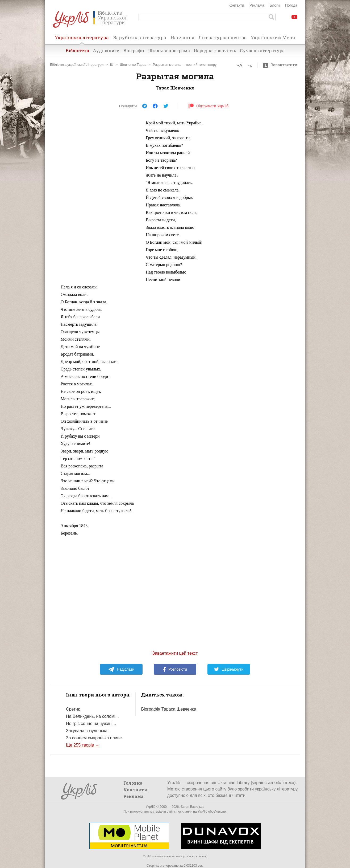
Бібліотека (77, 50)
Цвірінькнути (229, 669)
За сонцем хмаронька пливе (94, 738)
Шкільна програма (169, 50)
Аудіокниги (106, 50)
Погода (291, 5)
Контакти (236, 5)
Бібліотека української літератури (77, 65)
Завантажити (282, 65)
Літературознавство (222, 37)
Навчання (182, 37)
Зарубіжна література (140, 37)
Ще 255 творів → (83, 745)
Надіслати (121, 669)
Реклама (257, 5)
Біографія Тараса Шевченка (168, 709)
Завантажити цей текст (175, 653)
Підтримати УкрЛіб (208, 106)
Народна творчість (215, 50)
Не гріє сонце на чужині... (91, 724)
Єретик (73, 709)
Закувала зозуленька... (88, 731)
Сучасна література (262, 50)
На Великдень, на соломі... (92, 716)
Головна (133, 783)
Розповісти (175, 669)
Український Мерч (273, 37)
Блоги (275, 5)
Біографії (134, 50)
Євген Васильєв (192, 807)
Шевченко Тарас (133, 65)
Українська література (82, 39)
